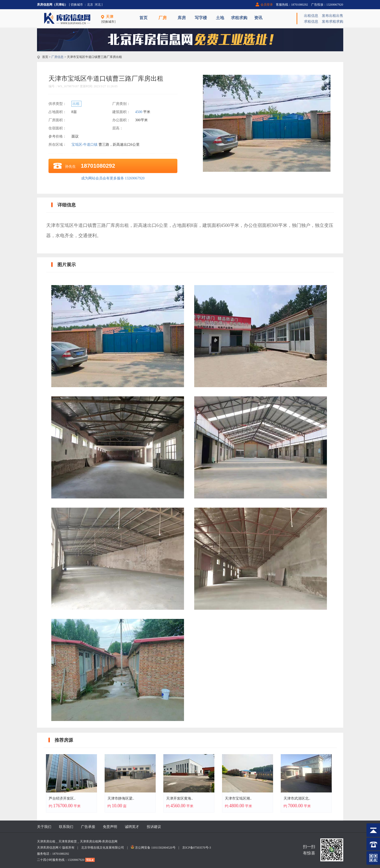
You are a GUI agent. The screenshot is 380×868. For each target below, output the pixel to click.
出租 (77, 104)
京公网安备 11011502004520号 (155, 848)
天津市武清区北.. (297, 798)
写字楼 (201, 18)
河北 (98, 5)
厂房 (163, 18)
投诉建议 (154, 827)
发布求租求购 (333, 22)
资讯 (258, 18)
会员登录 (267, 5)
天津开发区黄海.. (180, 798)
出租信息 (311, 16)
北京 (90, 5)
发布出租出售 (333, 16)
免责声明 (110, 827)
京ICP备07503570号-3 (197, 848)
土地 (220, 18)
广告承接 (88, 827)
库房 (182, 18)
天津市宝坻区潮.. (238, 798)
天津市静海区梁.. (121, 798)
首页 (143, 18)
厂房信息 (57, 57)
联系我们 (66, 827)
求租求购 (239, 18)
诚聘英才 (132, 827)
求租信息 (311, 22)
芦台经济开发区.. (62, 798)
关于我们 (44, 827)
